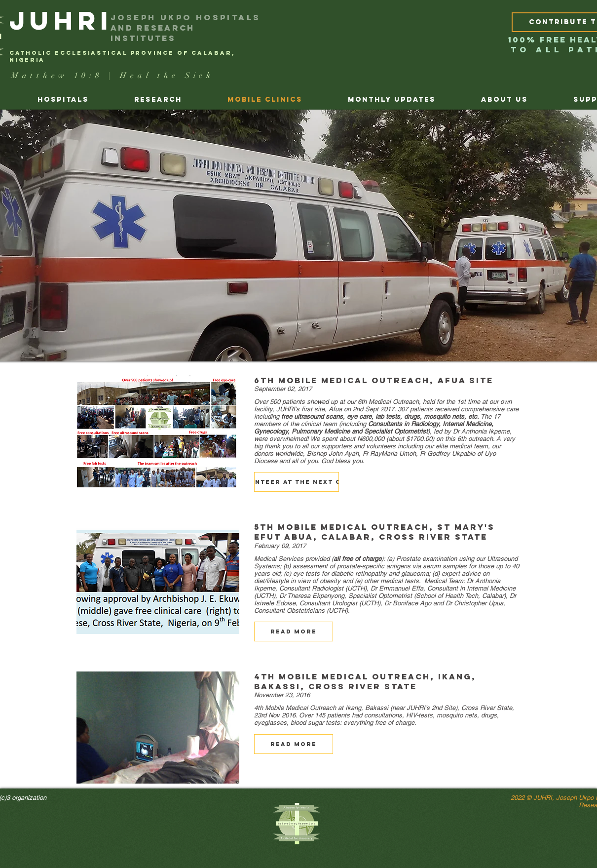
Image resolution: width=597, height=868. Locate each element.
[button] (297, 482)
